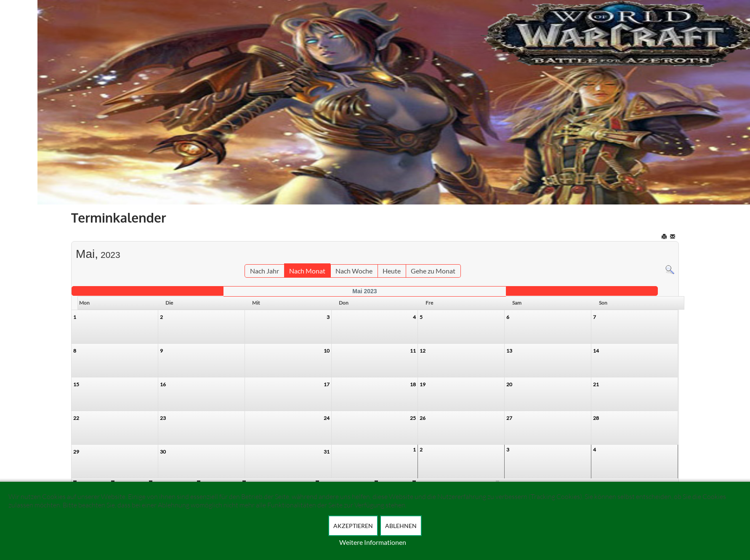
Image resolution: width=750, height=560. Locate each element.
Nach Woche (354, 271)
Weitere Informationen (373, 542)
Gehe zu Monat (433, 271)
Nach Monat (307, 271)
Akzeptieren (353, 526)
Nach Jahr (265, 271)
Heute (392, 271)
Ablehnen (401, 526)
